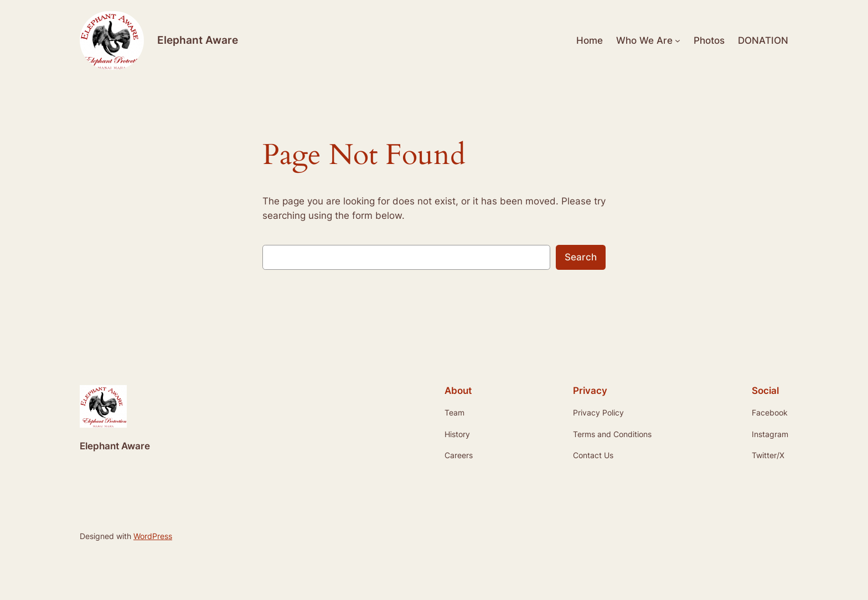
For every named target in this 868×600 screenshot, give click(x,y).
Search (581, 257)
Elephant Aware (198, 40)
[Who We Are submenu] (678, 40)
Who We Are (644, 40)
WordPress (153, 536)
